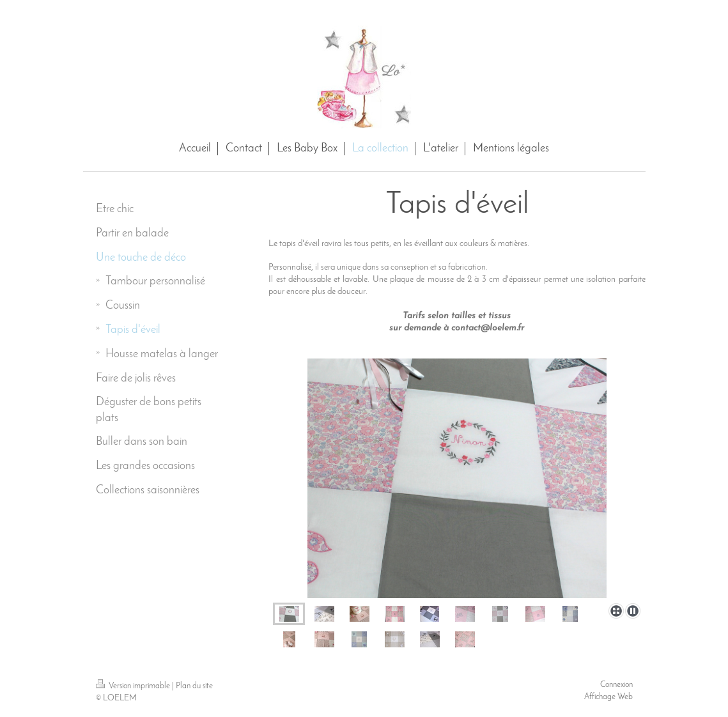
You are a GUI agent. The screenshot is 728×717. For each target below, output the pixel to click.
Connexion (616, 685)
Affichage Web (608, 697)
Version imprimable (134, 686)
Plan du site (194, 686)
